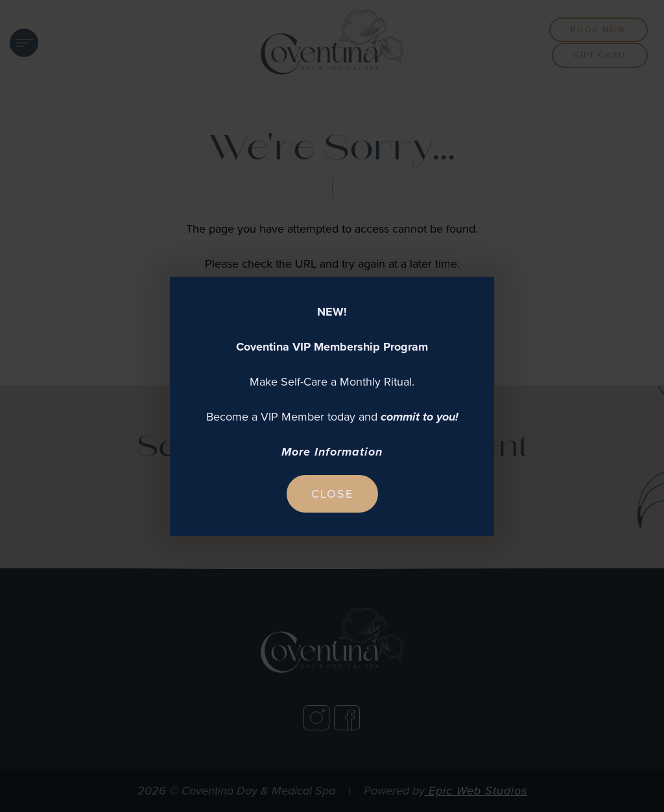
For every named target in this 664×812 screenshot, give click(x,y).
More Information (332, 452)
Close (332, 494)
